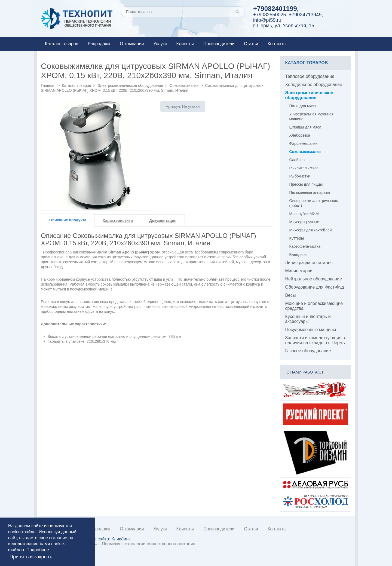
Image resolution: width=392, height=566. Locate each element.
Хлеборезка (300, 135)
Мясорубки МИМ (304, 214)
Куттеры (297, 238)
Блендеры (298, 255)
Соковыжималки (184, 85)
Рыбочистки (300, 176)
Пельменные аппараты (310, 192)
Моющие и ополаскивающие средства (314, 306)
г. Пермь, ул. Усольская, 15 (284, 26)
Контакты (277, 44)
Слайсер (297, 160)
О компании (132, 44)
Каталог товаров (62, 44)
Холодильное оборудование (314, 85)
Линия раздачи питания (309, 263)
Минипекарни (299, 271)
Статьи (251, 44)
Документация (163, 221)
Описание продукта (68, 220)
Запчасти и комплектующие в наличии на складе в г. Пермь (315, 340)
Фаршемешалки (304, 143)
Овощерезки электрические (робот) (314, 203)
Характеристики (118, 221)
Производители (219, 44)
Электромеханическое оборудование (130, 85)
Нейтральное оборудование (314, 279)
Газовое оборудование (308, 351)
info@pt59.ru (267, 20)
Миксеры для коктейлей (311, 230)
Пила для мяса (303, 106)
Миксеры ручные (304, 222)
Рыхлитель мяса (304, 168)
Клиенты (185, 44)
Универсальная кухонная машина (312, 117)
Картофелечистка (305, 246)
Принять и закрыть (31, 557)
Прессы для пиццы (306, 184)
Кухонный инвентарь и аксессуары (308, 319)
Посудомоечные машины (311, 330)
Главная (48, 85)
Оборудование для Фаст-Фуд (315, 287)
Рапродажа (99, 44)
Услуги (160, 44)
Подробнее (38, 550)
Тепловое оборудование (310, 76)
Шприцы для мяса (305, 127)
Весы (291, 295)
